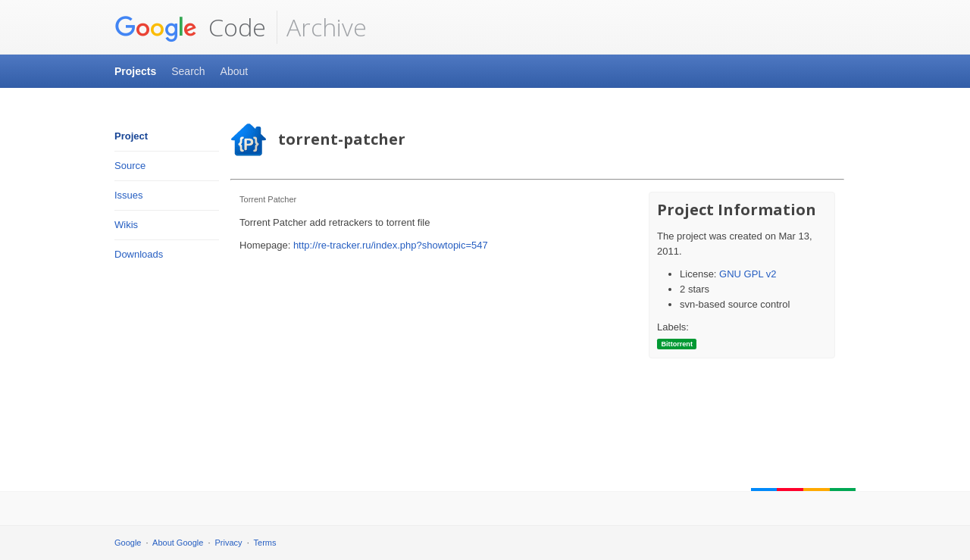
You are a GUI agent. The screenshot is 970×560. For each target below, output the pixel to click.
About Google (178, 543)
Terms (265, 543)
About (235, 71)
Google (128, 543)
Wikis (126, 225)
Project (131, 136)
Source (130, 166)
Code (190, 27)
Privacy (229, 543)
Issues (129, 195)
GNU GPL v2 (748, 274)
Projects (135, 71)
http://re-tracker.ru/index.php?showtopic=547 (391, 245)
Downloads (139, 254)
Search (188, 71)
